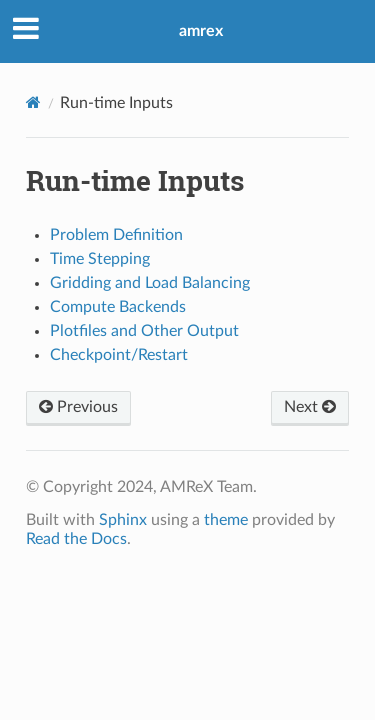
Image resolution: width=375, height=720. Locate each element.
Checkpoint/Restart (119, 355)
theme (226, 520)
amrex (201, 31)
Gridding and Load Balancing (150, 283)
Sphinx (123, 520)
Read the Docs (76, 539)
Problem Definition (116, 235)
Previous (78, 407)
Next (310, 407)
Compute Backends (118, 307)
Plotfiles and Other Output (144, 331)
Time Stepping (100, 259)
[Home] (33, 102)
